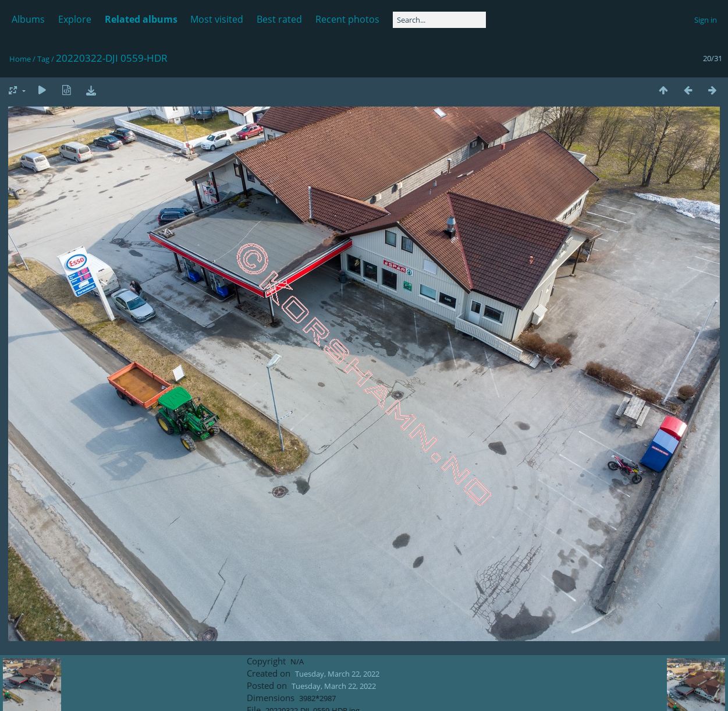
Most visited (217, 19)
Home (20, 59)
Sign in (706, 20)
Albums (28, 19)
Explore (75, 19)
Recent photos (347, 19)
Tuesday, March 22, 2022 (337, 674)
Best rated (279, 19)
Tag (43, 59)
